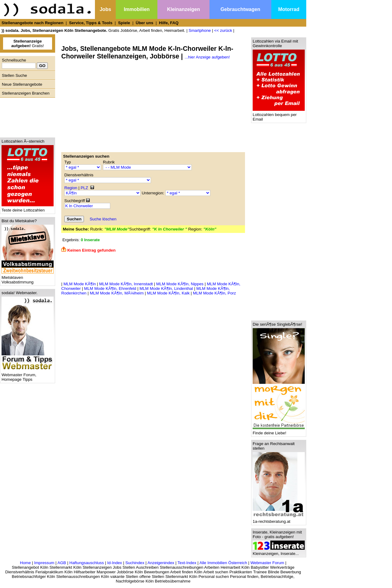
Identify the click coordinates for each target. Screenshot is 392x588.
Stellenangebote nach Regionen (32, 23)
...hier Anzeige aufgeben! (207, 57)
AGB (62, 563)
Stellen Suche (14, 75)
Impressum (44, 563)
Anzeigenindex (161, 563)
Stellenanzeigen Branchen (26, 93)
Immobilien (137, 9)
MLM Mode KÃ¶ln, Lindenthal (166, 288)
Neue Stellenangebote (22, 84)
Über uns (145, 23)
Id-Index (115, 563)
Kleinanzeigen (183, 9)
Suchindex (135, 563)
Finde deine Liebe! (279, 431)
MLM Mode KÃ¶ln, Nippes (180, 284)
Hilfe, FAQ (169, 23)
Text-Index (187, 563)
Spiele (124, 23)
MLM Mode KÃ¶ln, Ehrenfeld (110, 288)
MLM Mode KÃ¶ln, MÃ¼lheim (117, 293)
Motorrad (289, 9)
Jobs (105, 9)
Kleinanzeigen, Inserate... (279, 552)
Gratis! (28, 43)
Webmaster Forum (267, 563)
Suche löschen (103, 219)
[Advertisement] (26, 116)
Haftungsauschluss (87, 563)
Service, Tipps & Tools (91, 23)
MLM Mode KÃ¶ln (80, 284)
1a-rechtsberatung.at (279, 520)
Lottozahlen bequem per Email (279, 115)
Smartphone (200, 30)
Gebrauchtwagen (240, 9)
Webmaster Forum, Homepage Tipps (28, 375)
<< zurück (223, 30)
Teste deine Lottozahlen (28, 208)
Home (25, 563)
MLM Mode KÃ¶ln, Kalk (168, 293)
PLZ (84, 188)
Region (71, 188)
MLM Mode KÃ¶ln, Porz (215, 293)
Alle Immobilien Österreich (223, 563)
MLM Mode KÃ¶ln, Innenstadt (126, 284)
